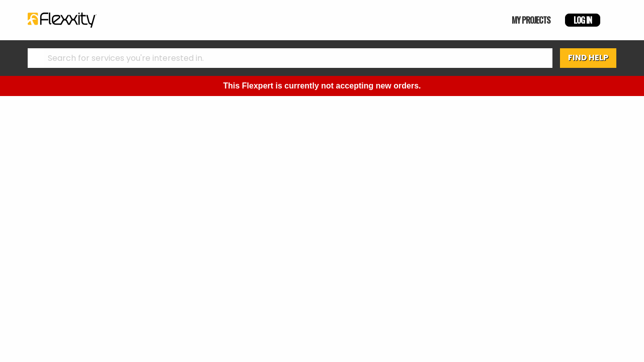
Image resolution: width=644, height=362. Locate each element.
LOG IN (583, 20)
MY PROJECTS (531, 20)
